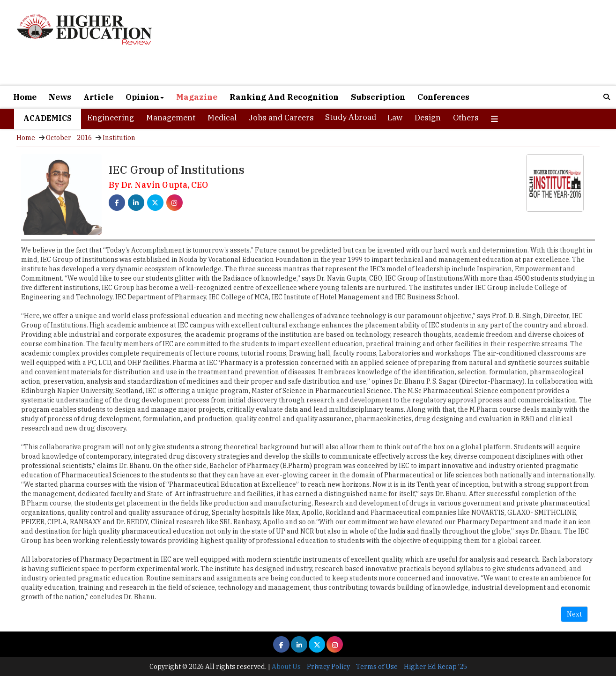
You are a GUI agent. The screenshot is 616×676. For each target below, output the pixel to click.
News (60, 97)
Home (25, 97)
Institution (119, 138)
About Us (286, 667)
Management (171, 118)
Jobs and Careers (281, 118)
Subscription (378, 97)
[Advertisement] (406, 43)
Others (466, 118)
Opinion (145, 97)
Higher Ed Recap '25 (435, 667)
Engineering (111, 118)
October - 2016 (69, 138)
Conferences (443, 97)
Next (574, 614)
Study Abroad (351, 117)
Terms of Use (377, 667)
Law (395, 118)
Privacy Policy (328, 667)
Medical (222, 118)
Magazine (197, 97)
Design (428, 118)
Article (98, 97)
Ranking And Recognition (284, 97)
